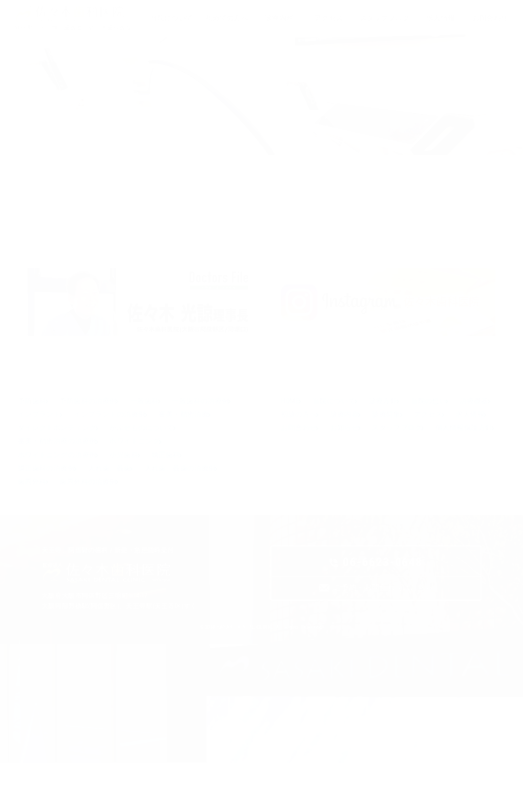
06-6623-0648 (383, 613)
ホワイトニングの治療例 (129, 496)
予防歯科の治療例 (96, 430)
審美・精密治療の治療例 (143, 479)
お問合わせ (397, 463)
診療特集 (449, 446)
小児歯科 (202, 496)
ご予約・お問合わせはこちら (383, 640)
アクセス (297, 463)
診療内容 (401, 446)
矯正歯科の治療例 (96, 513)
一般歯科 (159, 430)
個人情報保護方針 (381, 479)
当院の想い (449, 430)
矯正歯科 (34, 513)
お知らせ (449, 463)
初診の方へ (349, 446)
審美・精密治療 (44, 463)
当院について (342, 430)
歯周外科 (125, 529)
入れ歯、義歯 (166, 513)
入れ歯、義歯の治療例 (55, 529)
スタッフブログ (308, 479)
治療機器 (297, 446)
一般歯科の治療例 (48, 446)
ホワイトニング (44, 496)
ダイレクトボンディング (129, 463)
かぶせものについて (52, 479)
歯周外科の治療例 (187, 529)
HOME (292, 430)
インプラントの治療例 (195, 446)
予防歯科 (34, 430)
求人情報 (345, 463)
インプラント (118, 446)
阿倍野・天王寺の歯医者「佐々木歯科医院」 (76, 28)
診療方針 (398, 430)
